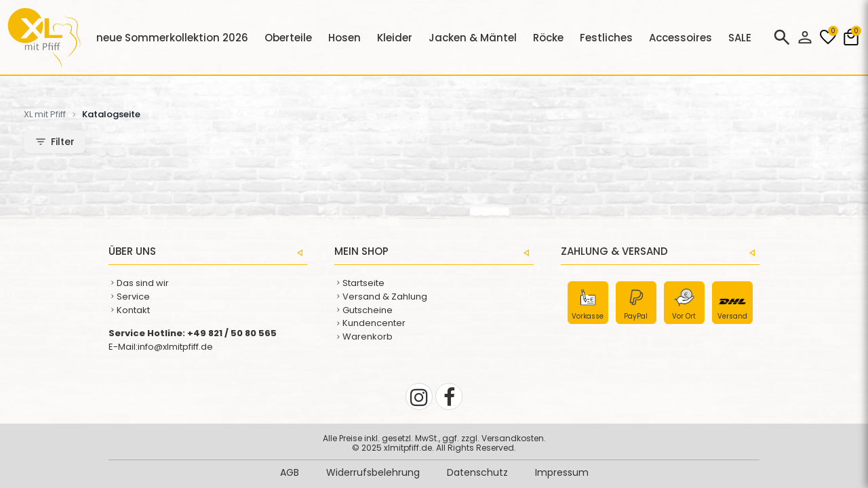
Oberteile (288, 38)
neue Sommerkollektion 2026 (172, 38)
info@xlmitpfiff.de (175, 347)
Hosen (344, 38)
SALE (740, 38)
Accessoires (680, 38)
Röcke (548, 38)
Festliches (606, 38)
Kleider (395, 38)
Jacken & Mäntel (473, 38)
